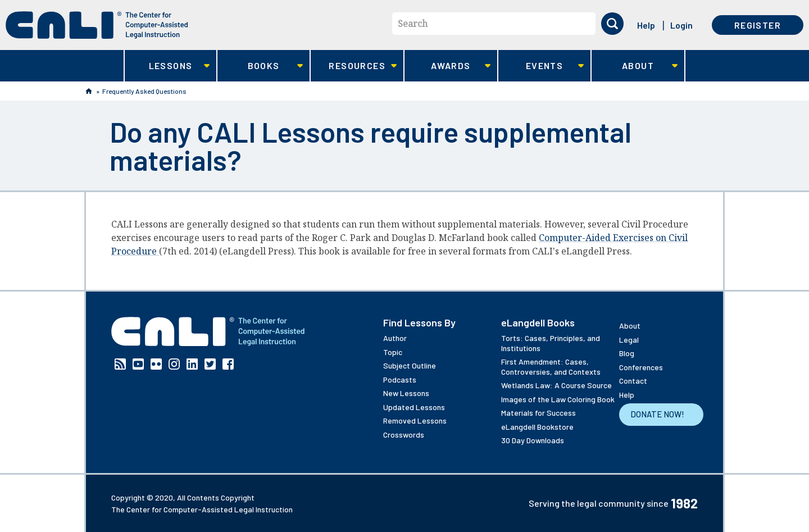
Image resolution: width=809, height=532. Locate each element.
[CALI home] (97, 25)
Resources (354, 66)
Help (646, 25)
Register (758, 25)
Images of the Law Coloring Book (558, 399)
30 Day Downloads (533, 440)
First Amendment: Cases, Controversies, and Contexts (551, 367)
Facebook (228, 364)
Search (413, 24)
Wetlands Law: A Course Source (556, 385)
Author (395, 338)
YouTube (138, 364)
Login (681, 25)
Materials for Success (538, 413)
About (635, 66)
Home (89, 91)
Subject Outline (410, 365)
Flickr (156, 364)
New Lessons (406, 393)
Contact (633, 381)
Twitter (210, 364)
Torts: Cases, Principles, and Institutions (551, 343)
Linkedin (192, 364)
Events (541, 66)
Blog (627, 353)
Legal (629, 340)
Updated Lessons (414, 407)
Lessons (167, 66)
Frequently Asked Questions (144, 91)
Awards (447, 66)
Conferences (641, 367)
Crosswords (404, 435)
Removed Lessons (415, 420)
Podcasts (400, 379)
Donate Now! (657, 414)
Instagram (174, 364)
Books (260, 66)
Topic (393, 352)
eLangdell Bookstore (537, 427)
